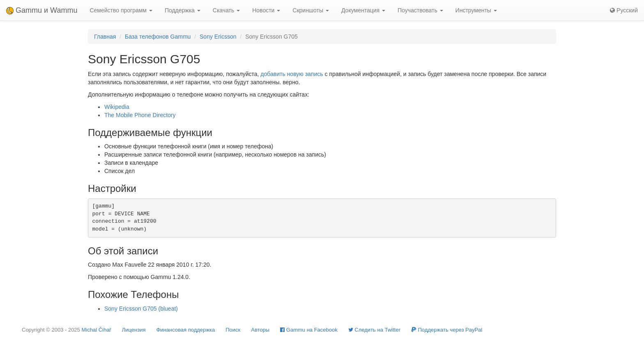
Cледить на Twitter (374, 330)
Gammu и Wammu (42, 10)
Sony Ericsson (218, 37)
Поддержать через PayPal (447, 330)
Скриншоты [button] (311, 10)
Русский (624, 10)
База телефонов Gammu (158, 37)
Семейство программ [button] (121, 10)
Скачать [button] (226, 10)
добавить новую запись (292, 74)
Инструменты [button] (476, 10)
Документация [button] (363, 10)
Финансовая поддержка (185, 330)
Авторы (260, 330)
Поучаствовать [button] (420, 10)
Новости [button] (266, 10)
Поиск (233, 330)
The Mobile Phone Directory (140, 115)
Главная (105, 37)
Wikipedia (117, 107)
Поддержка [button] (183, 10)
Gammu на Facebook (309, 330)
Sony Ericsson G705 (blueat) (141, 309)
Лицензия (134, 330)
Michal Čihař (96, 330)
